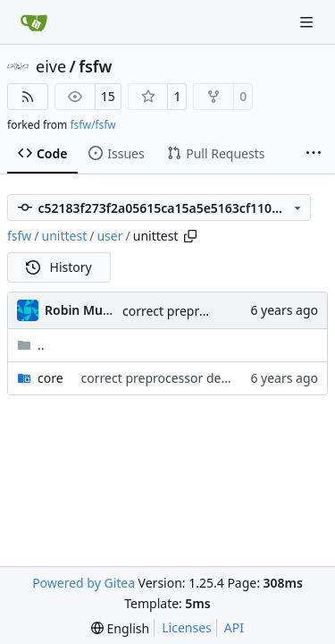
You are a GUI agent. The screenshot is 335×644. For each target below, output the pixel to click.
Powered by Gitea (84, 583)
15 (108, 96)
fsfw (95, 66)
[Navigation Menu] (308, 22)
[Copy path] (190, 236)
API (234, 627)
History (59, 267)
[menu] (120, 628)
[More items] (314, 154)
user (109, 236)
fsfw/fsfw (92, 125)
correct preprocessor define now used (193, 378)
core (50, 378)
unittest (65, 236)
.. (31, 345)
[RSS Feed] (28, 97)
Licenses (187, 627)
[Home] (34, 22)
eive (51, 66)
